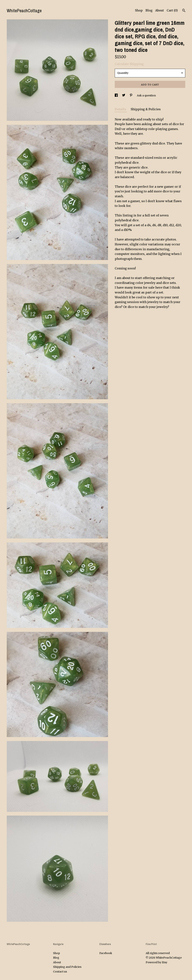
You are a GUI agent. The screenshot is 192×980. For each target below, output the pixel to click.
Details (121, 109)
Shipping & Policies (146, 109)
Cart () (172, 10)
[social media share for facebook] (117, 95)
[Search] (184, 11)
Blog (149, 10)
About (160, 10)
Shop (139, 10)
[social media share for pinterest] (131, 95)
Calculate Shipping (129, 64)
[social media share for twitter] (124, 95)
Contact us (60, 972)
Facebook (106, 953)
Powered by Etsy (156, 962)
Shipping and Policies (67, 967)
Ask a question (146, 95)
